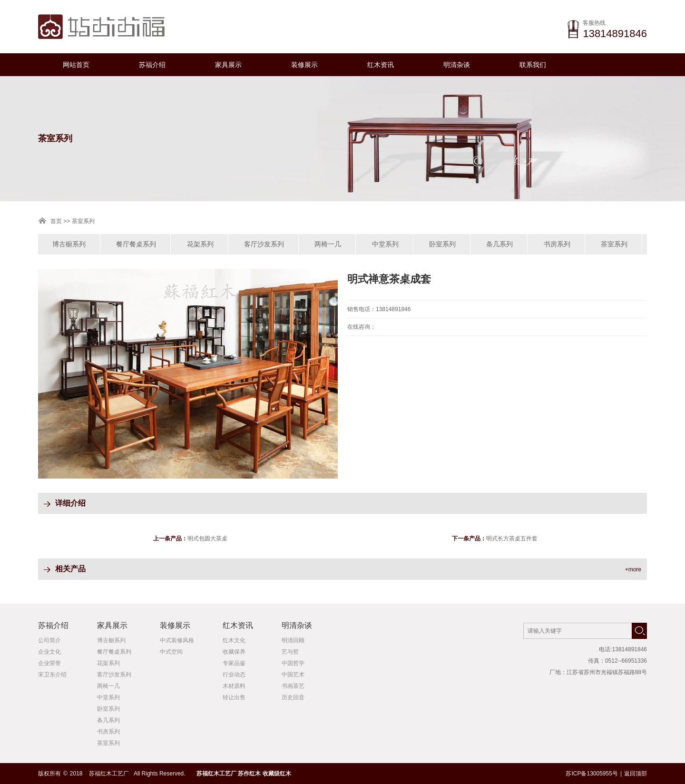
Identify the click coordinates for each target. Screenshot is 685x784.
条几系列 (499, 244)
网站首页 (76, 65)
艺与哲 (290, 652)
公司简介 (49, 640)
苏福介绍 (152, 65)
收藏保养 (234, 652)
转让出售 (234, 697)
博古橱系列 (69, 244)
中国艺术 (293, 675)
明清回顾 (293, 640)
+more (633, 569)
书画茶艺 (293, 686)
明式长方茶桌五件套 (512, 539)
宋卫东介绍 (52, 675)
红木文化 (234, 640)
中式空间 (171, 652)
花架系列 (200, 244)
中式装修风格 (177, 640)
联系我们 (533, 65)
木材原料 (234, 686)
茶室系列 (614, 244)
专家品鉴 (234, 663)
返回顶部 (636, 774)
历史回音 (293, 697)
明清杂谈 (457, 65)
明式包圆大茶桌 (207, 539)
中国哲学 (293, 663)
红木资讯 (381, 65)
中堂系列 (385, 244)
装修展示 (304, 65)
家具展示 (228, 65)
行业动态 (234, 675)
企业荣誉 (49, 663)
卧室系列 (442, 244)
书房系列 (557, 244)
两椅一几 (328, 244)
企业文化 (49, 652)
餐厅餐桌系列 (136, 244)
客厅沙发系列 (264, 244)
